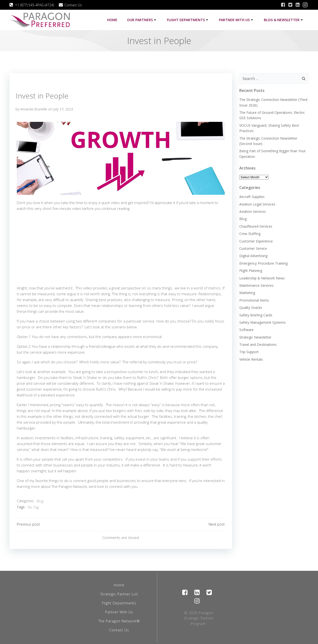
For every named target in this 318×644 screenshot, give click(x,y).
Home (112, 20)
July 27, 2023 (63, 109)
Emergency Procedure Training (263, 263)
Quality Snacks (251, 308)
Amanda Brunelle (34, 109)
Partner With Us (119, 612)
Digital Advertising (253, 256)
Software (246, 330)
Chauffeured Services (256, 226)
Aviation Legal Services (257, 204)
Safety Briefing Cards (256, 315)
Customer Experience (256, 241)
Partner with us (236, 20)
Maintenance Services (256, 285)
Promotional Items (254, 300)
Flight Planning (251, 271)
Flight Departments (188, 20)
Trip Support (249, 352)
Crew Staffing (250, 234)
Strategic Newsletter (255, 337)
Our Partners (142, 20)
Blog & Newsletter (284, 20)
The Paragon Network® (119, 621)
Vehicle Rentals (251, 359)
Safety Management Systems (262, 322)
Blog (40, 501)
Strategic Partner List (119, 594)
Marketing (247, 293)
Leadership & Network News (262, 278)
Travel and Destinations (258, 344)
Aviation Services (253, 211)
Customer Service (253, 248)
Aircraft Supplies (252, 197)
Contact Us (119, 630)
